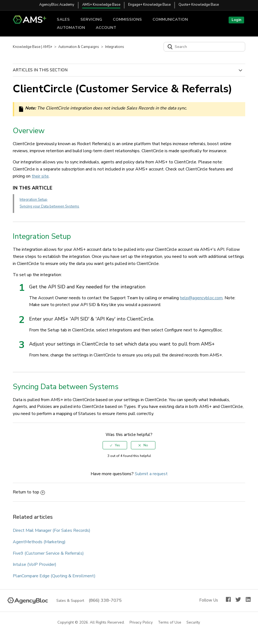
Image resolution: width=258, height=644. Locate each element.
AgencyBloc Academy (57, 5)
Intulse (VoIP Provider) (35, 564)
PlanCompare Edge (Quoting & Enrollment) (54, 576)
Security (193, 623)
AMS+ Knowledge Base (101, 5)
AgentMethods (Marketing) (39, 542)
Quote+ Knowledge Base (199, 5)
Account (106, 28)
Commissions (128, 19)
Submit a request (151, 474)
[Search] (204, 47)
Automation (71, 28)
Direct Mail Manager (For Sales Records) (52, 530)
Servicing (91, 19)
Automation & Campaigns (79, 47)
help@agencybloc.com (201, 298)
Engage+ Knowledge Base (149, 5)
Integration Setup (33, 200)
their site (40, 176)
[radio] (115, 445)
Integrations (115, 47)
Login (236, 20)
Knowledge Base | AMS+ (33, 47)
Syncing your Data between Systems (49, 206)
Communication (170, 19)
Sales (63, 19)
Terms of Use (170, 623)
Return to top (29, 492)
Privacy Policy (141, 623)
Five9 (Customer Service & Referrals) (48, 553)
